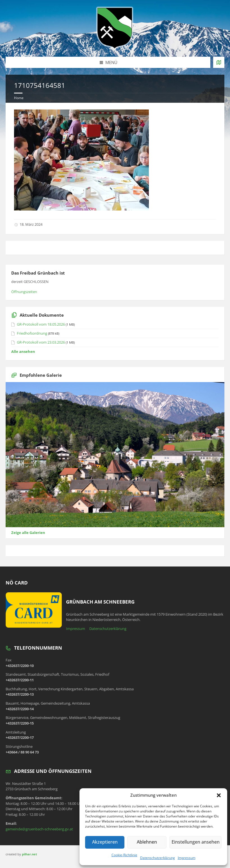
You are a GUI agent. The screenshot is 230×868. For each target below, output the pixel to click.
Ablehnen (148, 842)
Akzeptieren (105, 842)
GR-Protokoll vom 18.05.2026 (41, 324)
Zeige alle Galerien (28, 533)
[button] (219, 795)
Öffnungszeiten (24, 292)
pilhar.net (29, 854)
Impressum (187, 858)
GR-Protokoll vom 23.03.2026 (41, 342)
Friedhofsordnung (32, 333)
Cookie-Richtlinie (124, 855)
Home (19, 98)
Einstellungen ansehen (196, 842)
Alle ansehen (23, 351)
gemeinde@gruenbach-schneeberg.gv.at (39, 829)
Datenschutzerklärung (158, 858)
